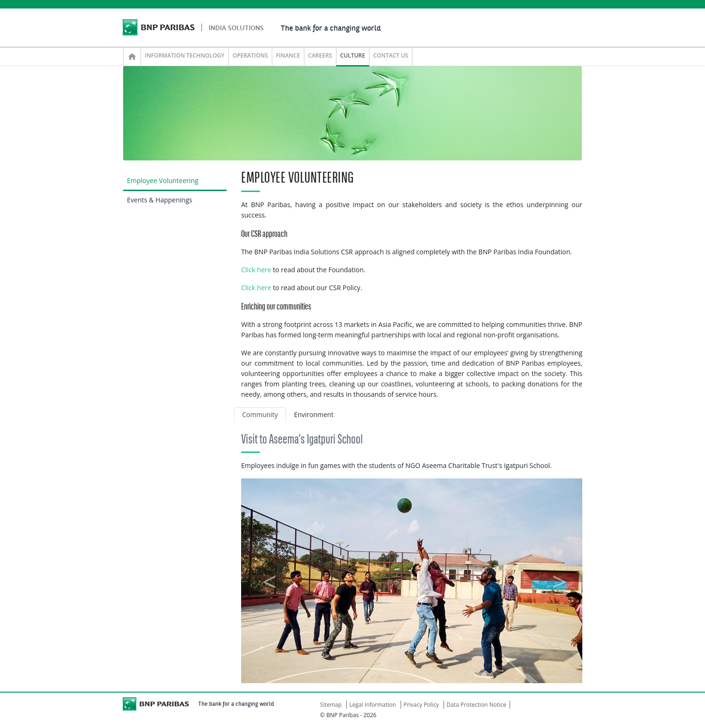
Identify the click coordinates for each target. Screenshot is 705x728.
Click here (256, 270)
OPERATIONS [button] (250, 55)
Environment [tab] (314, 414)
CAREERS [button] (320, 55)
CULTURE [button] (353, 55)
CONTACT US (391, 55)
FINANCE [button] (288, 55)
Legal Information (373, 705)
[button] (267, 581)
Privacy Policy (421, 705)
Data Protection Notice (476, 705)
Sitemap (331, 705)
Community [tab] (260, 414)
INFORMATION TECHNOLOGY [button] (185, 55)
